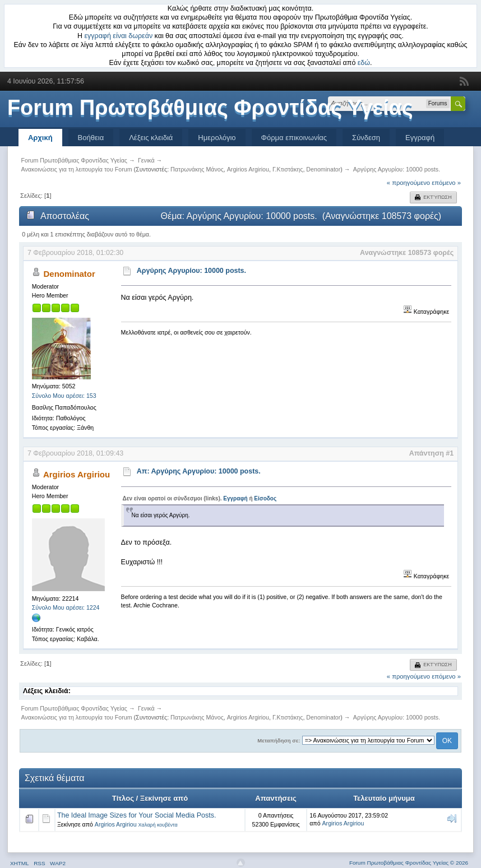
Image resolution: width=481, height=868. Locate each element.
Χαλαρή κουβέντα (158, 825)
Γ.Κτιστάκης (288, 169)
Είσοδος (265, 498)
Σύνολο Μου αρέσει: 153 (64, 396)
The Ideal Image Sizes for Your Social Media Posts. (137, 815)
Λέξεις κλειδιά (151, 138)
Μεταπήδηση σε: (279, 741)
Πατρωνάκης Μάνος (197, 169)
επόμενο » (446, 183)
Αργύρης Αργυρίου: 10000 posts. (191, 271)
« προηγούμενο (408, 183)
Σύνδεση (366, 138)
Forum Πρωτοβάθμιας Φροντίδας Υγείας (210, 108)
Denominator (323, 169)
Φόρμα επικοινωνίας (294, 138)
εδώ (364, 63)
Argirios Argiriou (248, 169)
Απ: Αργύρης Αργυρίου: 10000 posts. (199, 471)
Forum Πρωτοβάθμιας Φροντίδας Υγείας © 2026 (409, 863)
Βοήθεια (91, 138)
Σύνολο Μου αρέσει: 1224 (66, 607)
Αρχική (40, 138)
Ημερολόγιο (217, 138)
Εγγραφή (420, 138)
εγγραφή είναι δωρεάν (119, 36)
